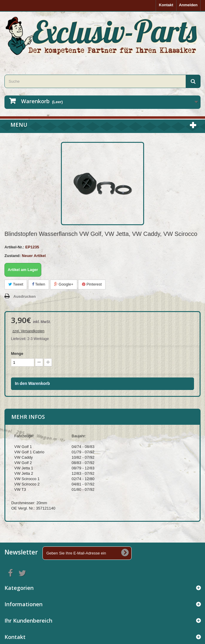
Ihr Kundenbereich (28, 621)
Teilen (39, 284)
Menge (17, 354)
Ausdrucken (25, 296)
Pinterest (92, 284)
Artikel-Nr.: (14, 247)
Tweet (16, 284)
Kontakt (166, 5)
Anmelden (188, 5)
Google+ (64, 284)
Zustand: (13, 256)
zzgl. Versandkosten (28, 331)
